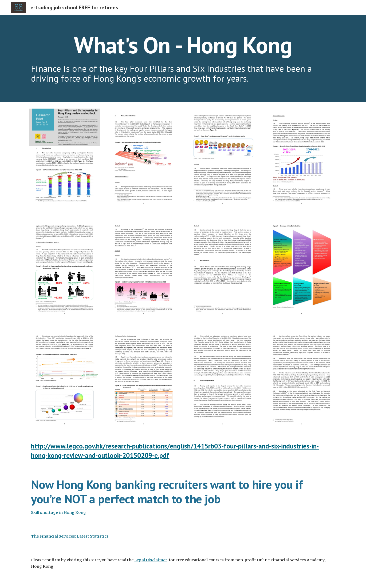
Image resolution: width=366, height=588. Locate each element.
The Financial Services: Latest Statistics (70, 536)
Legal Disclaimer (151, 560)
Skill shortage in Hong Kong (58, 512)
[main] (183, 45)
